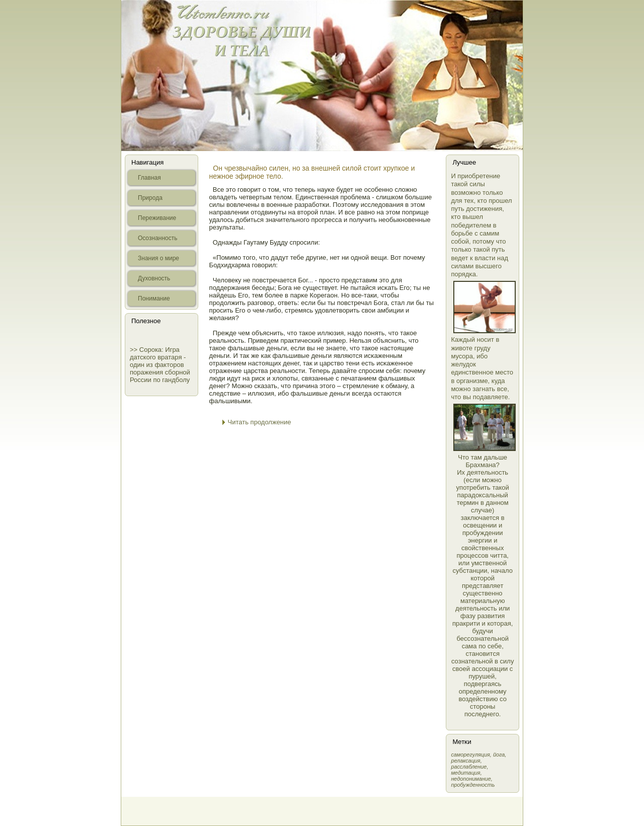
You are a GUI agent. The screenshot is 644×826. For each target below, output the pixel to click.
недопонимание (471, 779)
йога (499, 755)
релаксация (465, 761)
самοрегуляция (470, 755)
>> (135, 350)
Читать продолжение (260, 422)
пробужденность (473, 785)
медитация (465, 773)
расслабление (469, 767)
